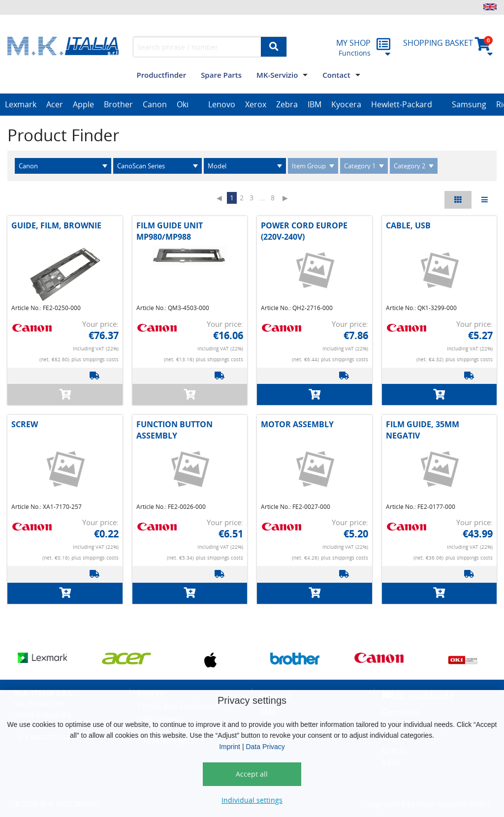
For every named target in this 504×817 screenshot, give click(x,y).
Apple (83, 104)
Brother (118, 104)
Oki (183, 104)
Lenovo (222, 104)
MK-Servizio (277, 75)
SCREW (25, 424)
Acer (55, 104)
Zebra (287, 104)
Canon (155, 104)
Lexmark (21, 104)
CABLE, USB (408, 225)
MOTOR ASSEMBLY (297, 424)
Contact (336, 75)
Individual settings (252, 800)
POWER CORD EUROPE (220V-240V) (304, 231)
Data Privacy (265, 747)
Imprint (230, 747)
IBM (315, 104)
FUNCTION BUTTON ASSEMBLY (174, 430)
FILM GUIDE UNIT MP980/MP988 (170, 231)
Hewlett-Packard (402, 104)
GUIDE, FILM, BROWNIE (56, 225)
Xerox (256, 104)
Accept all (252, 774)
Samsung (469, 104)
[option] (21, 105)
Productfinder (161, 75)
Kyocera (346, 104)
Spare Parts (221, 75)
